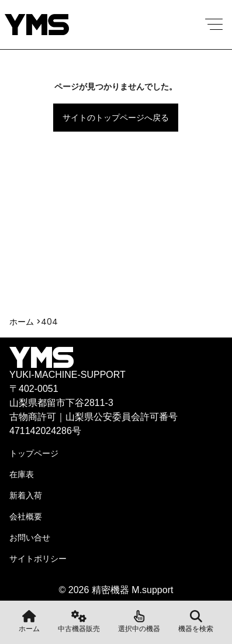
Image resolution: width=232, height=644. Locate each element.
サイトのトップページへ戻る (116, 118)
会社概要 (26, 516)
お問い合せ (30, 538)
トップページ (34, 453)
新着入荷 (26, 495)
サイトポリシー (38, 559)
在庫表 (22, 474)
